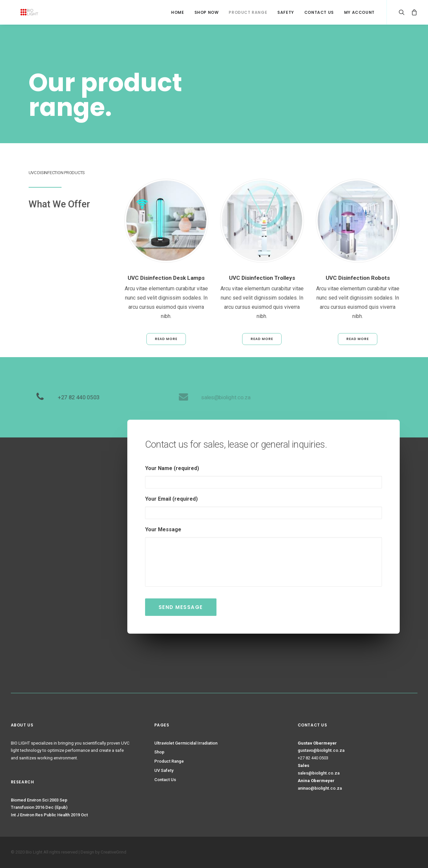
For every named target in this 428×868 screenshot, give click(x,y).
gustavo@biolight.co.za (321, 750)
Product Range (248, 12)
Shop (159, 752)
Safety (286, 12)
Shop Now (207, 12)
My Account (359, 12)
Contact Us (319, 12)
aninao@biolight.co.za (320, 788)
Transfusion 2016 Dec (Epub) (39, 807)
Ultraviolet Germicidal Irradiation (186, 743)
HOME (177, 12)
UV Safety (164, 770)
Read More (166, 339)
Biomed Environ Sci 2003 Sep (39, 800)
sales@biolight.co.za (319, 773)
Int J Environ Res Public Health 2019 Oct (49, 815)
